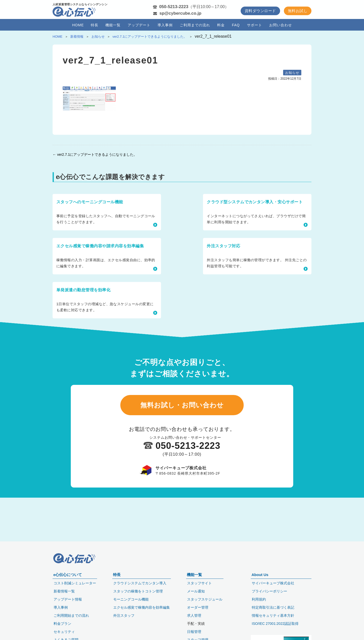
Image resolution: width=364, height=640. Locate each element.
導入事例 (165, 25)
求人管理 (194, 615)
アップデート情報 (68, 599)
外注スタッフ (124, 615)
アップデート (139, 25)
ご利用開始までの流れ (71, 615)
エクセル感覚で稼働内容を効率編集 (142, 607)
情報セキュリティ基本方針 (273, 615)
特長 (95, 25)
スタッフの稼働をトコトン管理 (138, 591)
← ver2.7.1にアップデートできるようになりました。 (95, 155)
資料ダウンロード (260, 11)
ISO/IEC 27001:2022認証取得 (275, 624)
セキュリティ (64, 632)
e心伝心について (68, 575)
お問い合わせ (281, 25)
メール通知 (196, 591)
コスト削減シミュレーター (75, 583)
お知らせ (292, 73)
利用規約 (259, 599)
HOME (78, 25)
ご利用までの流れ (195, 25)
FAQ (236, 25)
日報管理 (194, 632)
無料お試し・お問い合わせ (182, 370)
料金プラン (62, 624)
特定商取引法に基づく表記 (273, 607)
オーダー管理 (198, 607)
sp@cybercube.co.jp (180, 13)
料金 (221, 25)
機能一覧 (113, 25)
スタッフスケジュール (205, 599)
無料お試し (298, 11)
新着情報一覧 (64, 591)
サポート (255, 25)
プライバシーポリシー (269, 591)
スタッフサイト (199, 583)
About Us (260, 575)
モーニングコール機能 (131, 599)
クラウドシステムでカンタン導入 (140, 583)
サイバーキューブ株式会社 (273, 583)
